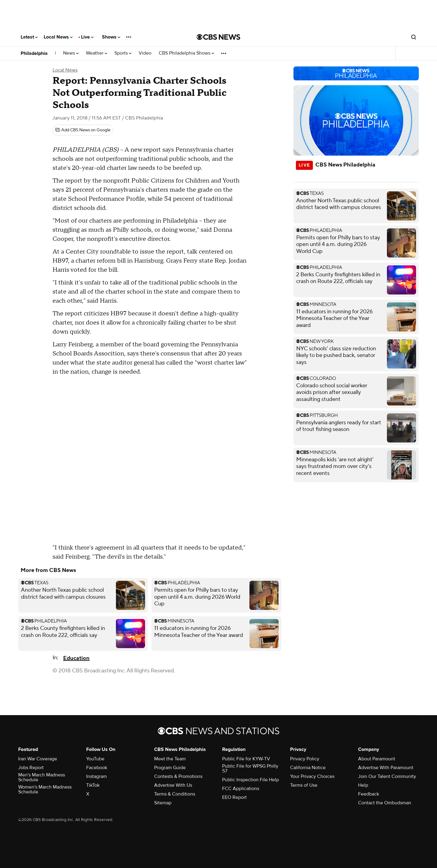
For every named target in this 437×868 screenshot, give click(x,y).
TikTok (93, 785)
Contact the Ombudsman (385, 803)
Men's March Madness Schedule (42, 777)
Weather (97, 53)
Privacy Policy (305, 759)
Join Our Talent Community (387, 776)
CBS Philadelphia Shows (186, 53)
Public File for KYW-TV (246, 759)
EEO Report (234, 797)
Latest (29, 37)
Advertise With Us (173, 785)
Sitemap (163, 803)
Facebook (97, 768)
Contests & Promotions (178, 776)
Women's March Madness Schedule (45, 789)
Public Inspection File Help (251, 780)
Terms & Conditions (175, 794)
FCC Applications (241, 789)
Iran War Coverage (38, 759)
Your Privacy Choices (312, 776)
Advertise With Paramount (386, 768)
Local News (58, 37)
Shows (111, 37)
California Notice (308, 768)
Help (363, 785)
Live (87, 37)
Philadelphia (34, 53)
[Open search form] (414, 37)
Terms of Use (304, 785)
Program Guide (170, 768)
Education (76, 658)
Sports (123, 53)
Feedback (369, 794)
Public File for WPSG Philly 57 (250, 769)
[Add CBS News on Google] (83, 130)
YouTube (95, 759)
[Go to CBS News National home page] (218, 37)
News (71, 53)
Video (145, 53)
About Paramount (377, 759)
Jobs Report (31, 768)
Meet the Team (170, 759)
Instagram (97, 776)
